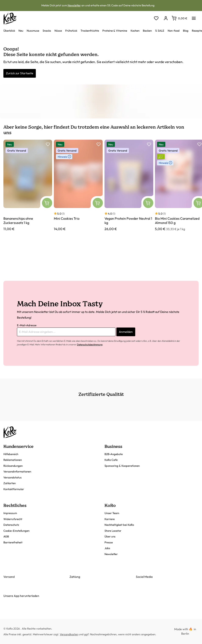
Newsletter (74, 5)
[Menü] (194, 17)
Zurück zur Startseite (20, 73)
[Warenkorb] (179, 18)
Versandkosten (69, 634)
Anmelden (126, 332)
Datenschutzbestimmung (90, 344)
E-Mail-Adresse (27, 325)
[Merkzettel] (156, 19)
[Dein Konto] (166, 19)
